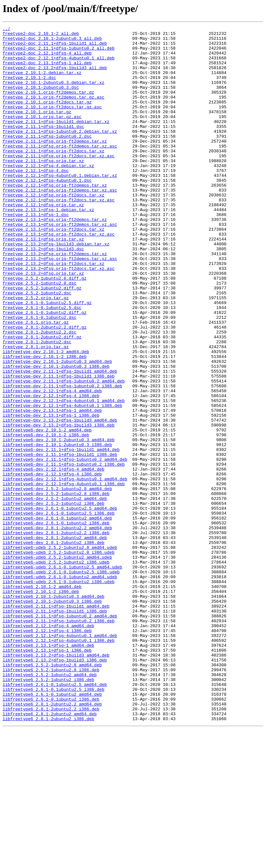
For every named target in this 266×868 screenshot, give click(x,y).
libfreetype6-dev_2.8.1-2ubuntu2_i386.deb (53, 646)
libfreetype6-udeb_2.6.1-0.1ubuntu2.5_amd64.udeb (62, 675)
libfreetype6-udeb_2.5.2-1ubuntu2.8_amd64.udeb (60, 652)
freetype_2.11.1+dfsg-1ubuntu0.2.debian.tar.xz (60, 153)
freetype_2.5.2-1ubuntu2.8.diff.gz (44, 329)
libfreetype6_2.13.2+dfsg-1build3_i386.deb (55, 787)
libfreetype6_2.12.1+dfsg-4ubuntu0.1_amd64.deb (60, 758)
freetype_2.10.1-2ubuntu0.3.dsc (41, 100)
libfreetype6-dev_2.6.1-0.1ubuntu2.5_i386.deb (59, 611)
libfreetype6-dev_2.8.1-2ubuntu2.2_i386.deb (56, 634)
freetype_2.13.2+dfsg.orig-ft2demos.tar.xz (55, 300)
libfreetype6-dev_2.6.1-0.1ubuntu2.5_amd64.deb (60, 605)
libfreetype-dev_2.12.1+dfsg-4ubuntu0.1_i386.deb (62, 482)
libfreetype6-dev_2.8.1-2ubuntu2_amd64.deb (55, 640)
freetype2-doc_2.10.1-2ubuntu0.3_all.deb (52, 41)
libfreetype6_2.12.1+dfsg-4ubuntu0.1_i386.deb (59, 764)
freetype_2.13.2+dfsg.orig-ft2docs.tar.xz (53, 311)
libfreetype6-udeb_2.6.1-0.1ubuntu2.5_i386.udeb (61, 681)
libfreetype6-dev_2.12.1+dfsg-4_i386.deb (52, 564)
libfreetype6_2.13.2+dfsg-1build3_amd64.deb (56, 781)
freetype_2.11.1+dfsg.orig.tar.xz (43, 188)
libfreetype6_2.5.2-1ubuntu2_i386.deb (48, 811)
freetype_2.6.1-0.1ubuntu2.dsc (39, 376)
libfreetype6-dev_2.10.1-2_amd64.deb (47, 511)
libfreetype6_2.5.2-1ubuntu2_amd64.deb (50, 805)
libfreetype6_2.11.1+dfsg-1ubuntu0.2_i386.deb (59, 740)
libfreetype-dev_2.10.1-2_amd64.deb (46, 417)
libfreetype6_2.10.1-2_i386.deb (41, 705)
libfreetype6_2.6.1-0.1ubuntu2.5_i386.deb (53, 822)
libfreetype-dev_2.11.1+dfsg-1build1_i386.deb (59, 446)
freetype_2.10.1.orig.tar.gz (37, 129)
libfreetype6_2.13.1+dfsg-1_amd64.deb (48, 769)
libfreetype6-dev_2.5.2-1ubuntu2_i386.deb (53, 599)
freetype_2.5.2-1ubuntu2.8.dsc (39, 335)
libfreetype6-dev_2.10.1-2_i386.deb (46, 517)
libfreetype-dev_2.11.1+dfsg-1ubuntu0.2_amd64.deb (64, 452)
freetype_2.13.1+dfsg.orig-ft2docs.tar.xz (53, 270)
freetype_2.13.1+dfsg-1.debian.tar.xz (48, 247)
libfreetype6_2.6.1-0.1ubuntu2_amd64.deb (52, 828)
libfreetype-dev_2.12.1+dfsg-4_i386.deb (51, 470)
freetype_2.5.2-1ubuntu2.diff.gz (42, 341)
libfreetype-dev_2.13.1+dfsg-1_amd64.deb (52, 488)
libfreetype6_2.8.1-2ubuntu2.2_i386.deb (51, 846)
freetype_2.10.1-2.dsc (29, 88)
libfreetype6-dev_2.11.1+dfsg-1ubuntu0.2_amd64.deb (65, 546)
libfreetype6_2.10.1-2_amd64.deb (42, 699)
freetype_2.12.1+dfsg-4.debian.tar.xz (48, 194)
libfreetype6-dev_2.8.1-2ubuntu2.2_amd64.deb (57, 628)
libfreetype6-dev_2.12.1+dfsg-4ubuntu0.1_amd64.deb (65, 570)
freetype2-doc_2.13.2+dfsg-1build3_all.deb (55, 76)
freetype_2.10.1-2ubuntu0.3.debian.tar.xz (53, 94)
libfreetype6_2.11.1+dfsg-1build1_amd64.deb (56, 722)
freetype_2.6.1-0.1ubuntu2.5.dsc (42, 364)
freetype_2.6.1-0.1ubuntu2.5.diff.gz (47, 358)
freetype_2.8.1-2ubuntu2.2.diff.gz (44, 388)
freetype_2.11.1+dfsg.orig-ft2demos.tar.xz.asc (60, 170)
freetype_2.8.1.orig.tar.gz (36, 411)
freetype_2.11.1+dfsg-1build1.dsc (43, 147)
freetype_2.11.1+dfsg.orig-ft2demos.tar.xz (55, 164)
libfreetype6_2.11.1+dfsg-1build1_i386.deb (55, 728)
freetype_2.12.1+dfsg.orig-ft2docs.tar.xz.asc (59, 235)
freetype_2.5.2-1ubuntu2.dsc (37, 347)
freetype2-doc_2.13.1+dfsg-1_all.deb (47, 70)
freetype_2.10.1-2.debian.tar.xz (42, 82)
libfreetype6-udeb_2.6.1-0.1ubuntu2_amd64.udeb (60, 687)
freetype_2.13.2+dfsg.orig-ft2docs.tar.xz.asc (59, 317)
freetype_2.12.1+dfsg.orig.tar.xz (43, 241)
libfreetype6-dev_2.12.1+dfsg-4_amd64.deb (53, 558)
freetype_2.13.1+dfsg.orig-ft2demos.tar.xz (55, 258)
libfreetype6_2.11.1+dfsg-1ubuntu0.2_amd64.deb (60, 734)
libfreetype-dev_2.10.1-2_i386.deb (44, 423)
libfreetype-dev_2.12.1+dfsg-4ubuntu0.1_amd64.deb (64, 476)
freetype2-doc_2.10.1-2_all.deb (41, 35)
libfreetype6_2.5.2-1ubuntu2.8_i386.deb (51, 799)
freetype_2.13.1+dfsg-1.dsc (36, 253)
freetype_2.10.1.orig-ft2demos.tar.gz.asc (53, 112)
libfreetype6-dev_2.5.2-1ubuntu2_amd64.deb (55, 593)
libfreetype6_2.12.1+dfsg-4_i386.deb (47, 752)
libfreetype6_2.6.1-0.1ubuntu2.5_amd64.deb (55, 816)
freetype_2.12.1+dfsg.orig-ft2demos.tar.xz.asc (60, 223)
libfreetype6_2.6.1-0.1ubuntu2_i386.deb (51, 834)
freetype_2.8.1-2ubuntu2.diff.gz (42, 399)
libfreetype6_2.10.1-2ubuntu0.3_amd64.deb (53, 711)
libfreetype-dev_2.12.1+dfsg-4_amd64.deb (52, 464)
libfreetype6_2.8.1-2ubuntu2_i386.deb (48, 858)
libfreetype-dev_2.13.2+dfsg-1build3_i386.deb (59, 505)
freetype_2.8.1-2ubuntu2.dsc (37, 405)
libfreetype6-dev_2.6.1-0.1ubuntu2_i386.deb (56, 623)
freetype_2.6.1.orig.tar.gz (36, 382)
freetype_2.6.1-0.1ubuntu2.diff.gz (44, 370)
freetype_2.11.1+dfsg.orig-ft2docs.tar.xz (53, 176)
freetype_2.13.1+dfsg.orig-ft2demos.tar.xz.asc (60, 264)
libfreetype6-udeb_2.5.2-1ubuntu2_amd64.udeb (57, 664)
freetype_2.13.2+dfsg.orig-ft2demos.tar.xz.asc (60, 305)
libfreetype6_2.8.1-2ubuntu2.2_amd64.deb (52, 840)
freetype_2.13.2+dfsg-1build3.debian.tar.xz (56, 288)
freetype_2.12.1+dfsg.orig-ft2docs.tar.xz (53, 229)
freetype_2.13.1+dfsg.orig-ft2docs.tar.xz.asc (59, 276)
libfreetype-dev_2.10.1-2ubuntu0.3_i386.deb (56, 435)
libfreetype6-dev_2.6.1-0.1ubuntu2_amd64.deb (57, 617)
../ (6, 29)
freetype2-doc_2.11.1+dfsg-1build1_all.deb (55, 47)
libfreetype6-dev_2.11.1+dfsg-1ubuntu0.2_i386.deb (64, 552)
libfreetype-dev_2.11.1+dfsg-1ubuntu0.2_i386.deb (62, 458)
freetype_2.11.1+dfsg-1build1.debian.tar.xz (56, 141)
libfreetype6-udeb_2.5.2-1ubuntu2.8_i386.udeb (59, 658)
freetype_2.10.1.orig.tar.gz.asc (42, 135)
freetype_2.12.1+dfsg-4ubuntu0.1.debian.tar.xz (60, 206)
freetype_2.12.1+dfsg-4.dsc (36, 200)
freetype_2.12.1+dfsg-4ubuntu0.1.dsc (47, 211)
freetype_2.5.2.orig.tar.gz (36, 352)
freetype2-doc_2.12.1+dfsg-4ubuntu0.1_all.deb (59, 65)
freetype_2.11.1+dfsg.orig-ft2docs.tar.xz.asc (59, 182)
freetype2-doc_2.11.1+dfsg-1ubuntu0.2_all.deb (59, 53)
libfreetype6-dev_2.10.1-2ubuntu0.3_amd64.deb (59, 523)
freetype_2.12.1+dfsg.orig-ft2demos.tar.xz (55, 217)
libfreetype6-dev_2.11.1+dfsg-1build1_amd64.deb (61, 535)
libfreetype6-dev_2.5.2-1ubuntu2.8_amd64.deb (57, 581)
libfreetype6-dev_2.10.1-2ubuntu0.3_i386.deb (57, 529)
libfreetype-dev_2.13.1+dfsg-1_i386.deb (51, 493)
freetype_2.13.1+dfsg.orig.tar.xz (43, 282)
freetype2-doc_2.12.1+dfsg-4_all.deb (47, 59)
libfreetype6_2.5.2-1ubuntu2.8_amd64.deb (52, 793)
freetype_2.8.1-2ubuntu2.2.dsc (39, 394)
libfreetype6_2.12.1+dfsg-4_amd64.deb (48, 746)
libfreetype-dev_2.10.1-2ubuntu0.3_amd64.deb (57, 429)
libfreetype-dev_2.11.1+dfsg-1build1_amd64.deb (60, 441)
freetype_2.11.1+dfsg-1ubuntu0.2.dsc (47, 159)
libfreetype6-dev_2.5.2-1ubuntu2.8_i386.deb (56, 587)
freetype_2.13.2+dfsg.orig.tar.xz (43, 323)
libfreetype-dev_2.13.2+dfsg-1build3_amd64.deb (60, 499)
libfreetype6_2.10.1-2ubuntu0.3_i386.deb (52, 717)
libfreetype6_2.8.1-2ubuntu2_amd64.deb (50, 852)
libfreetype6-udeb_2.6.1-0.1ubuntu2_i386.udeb (59, 693)
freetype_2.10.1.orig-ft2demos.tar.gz (48, 106)
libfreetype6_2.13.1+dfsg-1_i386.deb (47, 775)
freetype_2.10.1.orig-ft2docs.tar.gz (47, 117)
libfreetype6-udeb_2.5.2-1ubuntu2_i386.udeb (56, 670)
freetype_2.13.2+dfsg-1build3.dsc (43, 294)
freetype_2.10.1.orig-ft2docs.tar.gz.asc (52, 123)
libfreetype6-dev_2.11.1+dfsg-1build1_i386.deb (60, 540)
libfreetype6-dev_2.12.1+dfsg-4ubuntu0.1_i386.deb (64, 576)
